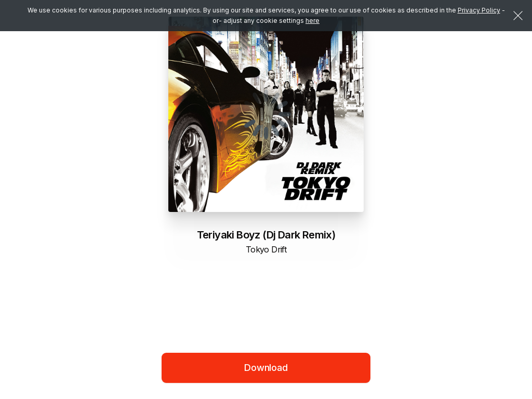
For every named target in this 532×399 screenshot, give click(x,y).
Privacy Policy (479, 10)
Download (266, 368)
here (312, 21)
